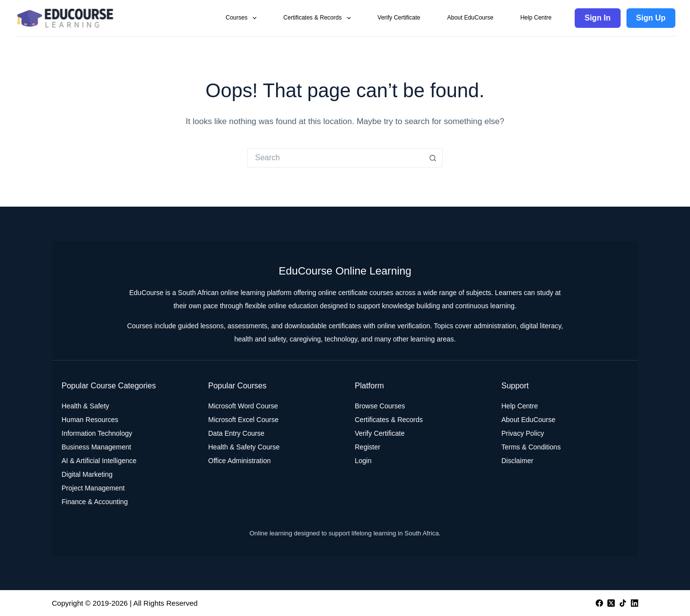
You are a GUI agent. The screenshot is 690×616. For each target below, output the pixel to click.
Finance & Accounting (95, 502)
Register (367, 447)
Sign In (597, 18)
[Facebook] (599, 603)
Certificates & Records (319, 18)
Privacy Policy (523, 433)
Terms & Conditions (531, 447)
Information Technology (97, 433)
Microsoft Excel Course (243, 420)
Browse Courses (380, 406)
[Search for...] (335, 158)
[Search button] (433, 158)
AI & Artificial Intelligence (99, 461)
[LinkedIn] (635, 603)
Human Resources (90, 420)
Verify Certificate (399, 18)
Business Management (96, 447)
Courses (243, 18)
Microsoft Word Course (243, 406)
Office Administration (239, 461)
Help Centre (536, 18)
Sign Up (651, 18)
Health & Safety (85, 406)
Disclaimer (517, 461)
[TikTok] (623, 603)
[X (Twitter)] (611, 603)
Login (363, 461)
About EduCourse (470, 18)
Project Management (93, 488)
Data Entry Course (236, 433)
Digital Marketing (87, 474)
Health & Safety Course (244, 447)
